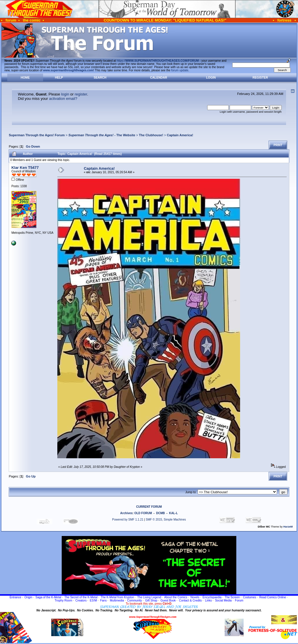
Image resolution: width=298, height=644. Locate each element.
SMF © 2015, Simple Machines (166, 520)
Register (260, 78)
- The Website (102, 135)
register (81, 94)
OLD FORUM (143, 513)
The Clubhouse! (151, 135)
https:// (158, 61)
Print (278, 145)
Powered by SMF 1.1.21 (128, 520)
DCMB (160, 513)
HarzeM (288, 527)
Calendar (159, 78)
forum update (180, 70)
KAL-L (173, 513)
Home (25, 78)
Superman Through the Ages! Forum (37, 135)
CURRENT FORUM (149, 507)
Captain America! (180, 135)
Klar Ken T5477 (25, 168)
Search (100, 78)
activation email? (63, 99)
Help (59, 78)
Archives (126, 513)
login (65, 94)
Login (211, 78)
